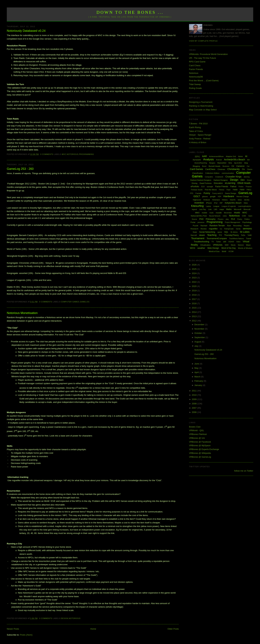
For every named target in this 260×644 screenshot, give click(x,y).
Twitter (218, 242)
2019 (195, 291)
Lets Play (203, 209)
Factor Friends (196, 69)
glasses (205, 197)
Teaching (212, 235)
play (227, 219)
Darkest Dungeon (221, 180)
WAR (227, 245)
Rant (229, 226)
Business (226, 166)
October (198, 333)
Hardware (229, 196)
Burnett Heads (214, 166)
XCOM (231, 251)
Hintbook (207, 200)
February (199, 381)
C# (233, 166)
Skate (195, 232)
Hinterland (216, 200)
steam (202, 235)
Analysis (209, 159)
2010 (195, 395)
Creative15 (219, 177)
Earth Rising (195, 127)
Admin (240, 156)
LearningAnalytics (245, 206)
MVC (64, 154)
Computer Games (70, 302)
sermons (247, 229)
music (237, 213)
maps (222, 209)
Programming (87, 154)
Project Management (232, 222)
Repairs (247, 226)
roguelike (213, 229)
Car (248, 166)
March (198, 377)
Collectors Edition (212, 173)
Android (219, 160)
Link (210, 209)
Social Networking (207, 232)
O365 (244, 216)
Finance (249, 187)
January (198, 385)
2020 (195, 286)
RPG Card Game (197, 62)
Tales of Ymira (196, 131)
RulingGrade (229, 229)
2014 (195, 312)
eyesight (210, 187)
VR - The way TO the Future (203, 58)
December (200, 324)
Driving (195, 183)
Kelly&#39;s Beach (233, 203)
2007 (195, 408)
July (197, 346)
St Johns (234, 232)
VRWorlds (218, 245)
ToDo (243, 235)
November (200, 329)
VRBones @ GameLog (200, 457)
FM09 (242, 190)
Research (194, 229)
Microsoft (238, 209)
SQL (226, 232)
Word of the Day (228, 248)
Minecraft (247, 209)
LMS (215, 209)
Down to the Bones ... (130, 12)
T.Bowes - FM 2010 (198, 124)
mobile (204, 213)
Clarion (250, 169)
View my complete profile (203, 41)
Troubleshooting (202, 242)
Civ (243, 169)
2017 (195, 299)
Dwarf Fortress (206, 183)
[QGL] (197, 156)
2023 (195, 278)
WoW (224, 251)
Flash (228, 190)
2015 (195, 308)
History (225, 200)
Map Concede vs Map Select (203, 110)
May (197, 368)
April (197, 372)
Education (218, 183)
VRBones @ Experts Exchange (204, 449)
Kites (246, 203)
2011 (195, 391)
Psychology (247, 222)
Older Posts (173, 629)
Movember (228, 213)
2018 (195, 295)
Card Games (196, 169)
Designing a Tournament (201, 102)
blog (246, 163)
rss (221, 229)
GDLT (197, 196)
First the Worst (211, 190)
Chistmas (221, 169)
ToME (250, 235)
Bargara (212, 163)
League (216, 206)
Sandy (238, 229)
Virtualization (205, 245)
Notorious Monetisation (22, 313)
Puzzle (196, 226)
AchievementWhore (216, 156)
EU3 (203, 187)
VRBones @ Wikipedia (200, 453)
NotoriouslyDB (196, 77)
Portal (193, 222)
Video (238, 242)
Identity (247, 200)
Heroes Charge (243, 196)
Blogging (196, 166)
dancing (247, 177)
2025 (195, 269)
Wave (248, 245)
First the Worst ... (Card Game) (204, 81)
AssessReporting (201, 163)
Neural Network (215, 216)
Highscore (197, 200)
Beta (230, 163)
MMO (197, 213)
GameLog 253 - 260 (20, 169)
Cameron (240, 166)
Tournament (198, 238)
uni (225, 242)
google (213, 196)
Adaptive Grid (231, 156)
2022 (195, 282)
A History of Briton (198, 142)
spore (220, 232)
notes (225, 216)
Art (248, 160)
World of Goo (214, 251)
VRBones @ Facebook (200, 442)
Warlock (241, 245)
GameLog (85, 302)
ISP (221, 203)
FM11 (249, 190)
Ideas (240, 200)
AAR (205, 156)
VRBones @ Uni (197, 438)
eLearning (230, 183)
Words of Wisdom (245, 248)
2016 (195, 303)
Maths (229, 209)
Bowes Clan (195, 427)
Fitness (222, 190)
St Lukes (245, 232)
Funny (207, 193)
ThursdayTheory (231, 235)
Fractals (198, 193)
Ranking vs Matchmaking (201, 106)
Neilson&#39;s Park (199, 216)
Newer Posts (13, 629)
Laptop (209, 206)
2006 (195, 412)
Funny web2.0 (218, 193)
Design (65, 618)
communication (228, 173)
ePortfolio (195, 187)
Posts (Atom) (26, 635)
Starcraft (194, 235)
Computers (209, 177)
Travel (249, 239)
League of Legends (229, 206)
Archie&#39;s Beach (235, 160)
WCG (193, 248)
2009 (195, 399)
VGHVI (231, 242)
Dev (243, 180)
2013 (195, 316)
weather (201, 248)
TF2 (220, 235)
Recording (237, 226)
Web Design (213, 248)
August (198, 342)
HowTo (233, 200)
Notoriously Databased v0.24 (26, 31)
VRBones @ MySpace (200, 445)
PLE (233, 219)
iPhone (209, 203)
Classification (198, 173)
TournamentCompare (217, 238)
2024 (195, 273)
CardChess (210, 169)
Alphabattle (197, 160)
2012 (195, 321)
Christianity (233, 169)
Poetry (240, 219)
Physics (221, 219)
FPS (192, 193)
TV (213, 242)
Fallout (233, 187)
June (197, 364)
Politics (247, 219)
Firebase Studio (197, 190)
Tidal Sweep (195, 84)
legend (194, 209)
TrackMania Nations (237, 239)
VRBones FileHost (198, 434)
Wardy (233, 245)
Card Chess (195, 65)
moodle (219, 213)
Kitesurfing (197, 206)
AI (246, 156)
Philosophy (211, 219)
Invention (199, 203)
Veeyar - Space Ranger (200, 135)
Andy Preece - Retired (200, 139)
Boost (204, 166)
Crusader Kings (234, 177)
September (200, 337)
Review (204, 229)
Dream (249, 180)
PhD (201, 219)
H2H (219, 197)
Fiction (241, 187)
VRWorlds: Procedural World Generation (208, 54)
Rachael (204, 226)
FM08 (235, 190)
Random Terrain (217, 226)
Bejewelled (222, 163)
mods (211, 213)
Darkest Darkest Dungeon (201, 180)
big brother (238, 163)
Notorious (73, 154)
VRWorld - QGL (197, 430)
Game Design (231, 193)
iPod (216, 203)
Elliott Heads (244, 183)
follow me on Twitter (244, 471)
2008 (195, 404)
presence (201, 222)
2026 (195, 265)
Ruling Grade (195, 88)
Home (93, 629)
